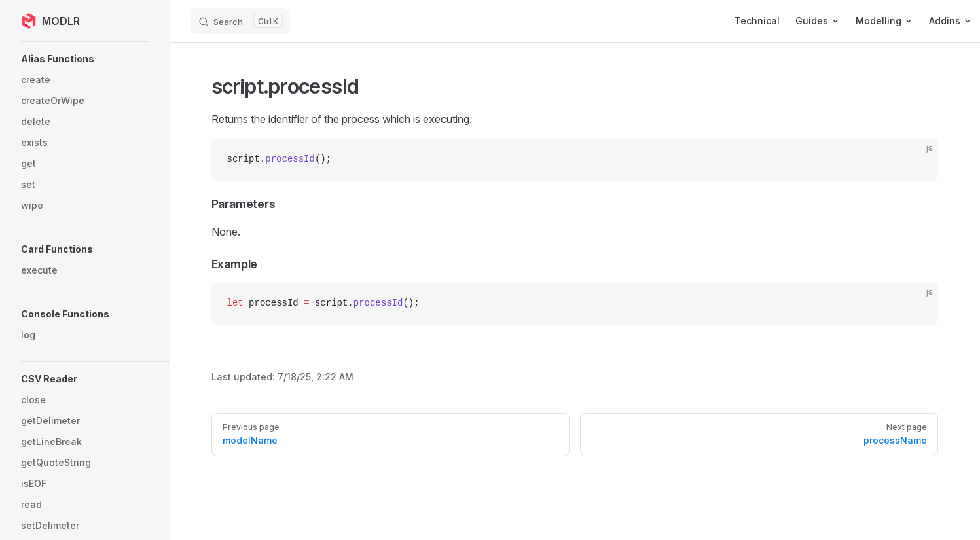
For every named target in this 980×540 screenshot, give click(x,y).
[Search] (240, 21)
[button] (108, 59)
